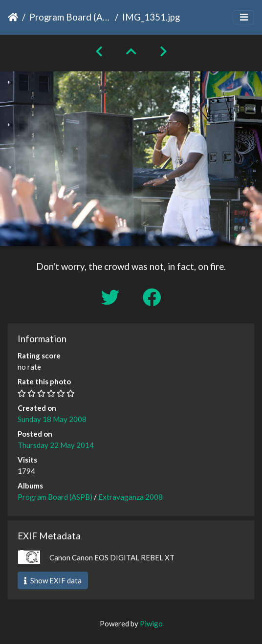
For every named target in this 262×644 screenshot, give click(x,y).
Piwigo (151, 623)
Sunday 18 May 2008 (52, 419)
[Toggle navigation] (244, 17)
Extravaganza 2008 (131, 497)
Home (13, 17)
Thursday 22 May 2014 (56, 445)
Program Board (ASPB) (70, 17)
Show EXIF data (53, 580)
